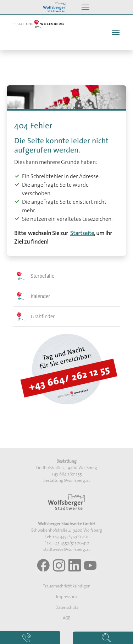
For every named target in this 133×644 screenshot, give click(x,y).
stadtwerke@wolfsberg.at (66, 549)
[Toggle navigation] (85, 7)
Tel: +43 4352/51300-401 (66, 536)
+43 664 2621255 (67, 474)
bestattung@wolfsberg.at (66, 480)
